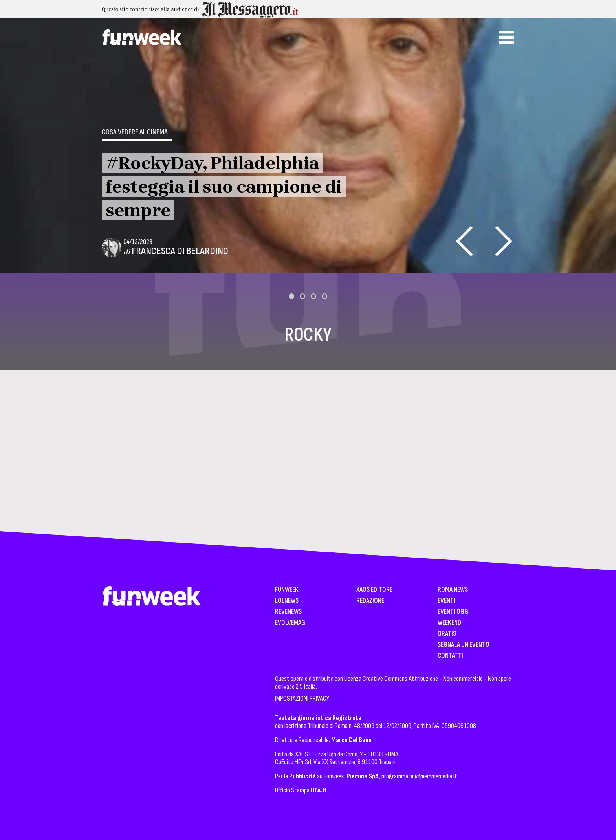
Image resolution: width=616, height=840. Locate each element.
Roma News (453, 590)
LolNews (287, 601)
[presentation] (464, 241)
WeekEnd (449, 623)
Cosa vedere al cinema (135, 132)
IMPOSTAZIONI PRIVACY (302, 698)
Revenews (288, 612)
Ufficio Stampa (292, 790)
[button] (291, 296)
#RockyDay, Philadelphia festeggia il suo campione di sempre (224, 187)
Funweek (287, 590)
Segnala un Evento (464, 645)
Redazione (370, 601)
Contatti (450, 656)
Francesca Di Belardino (180, 251)
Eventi (446, 601)
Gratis (447, 634)
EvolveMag (290, 623)
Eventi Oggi (454, 612)
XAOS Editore (374, 590)
